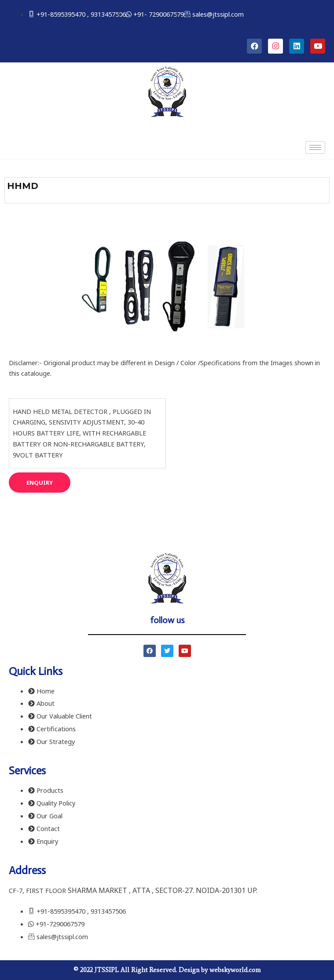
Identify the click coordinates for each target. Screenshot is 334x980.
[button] (40, 483)
